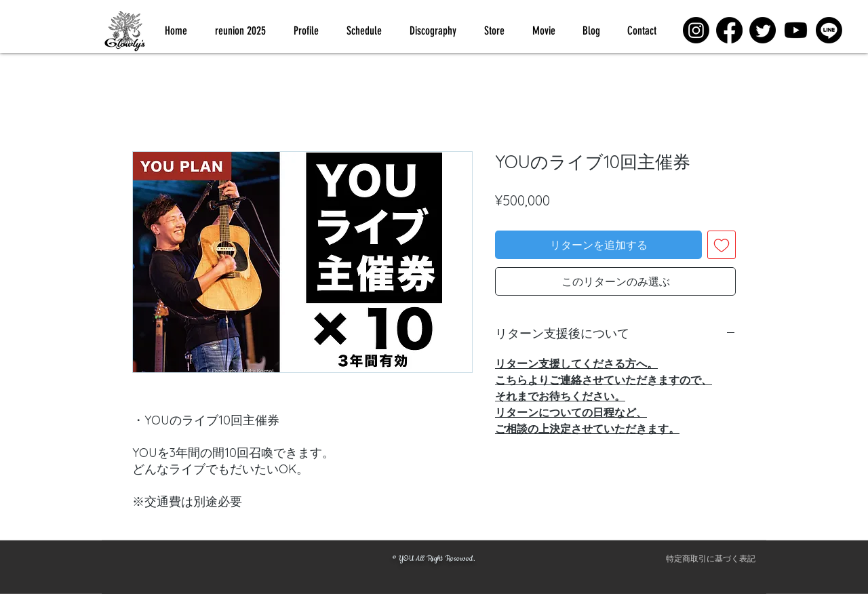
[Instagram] (696, 30)
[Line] (829, 30)
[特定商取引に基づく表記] (711, 559)
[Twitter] (763, 30)
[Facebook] (729, 30)
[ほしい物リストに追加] (722, 245)
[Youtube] (796, 30)
